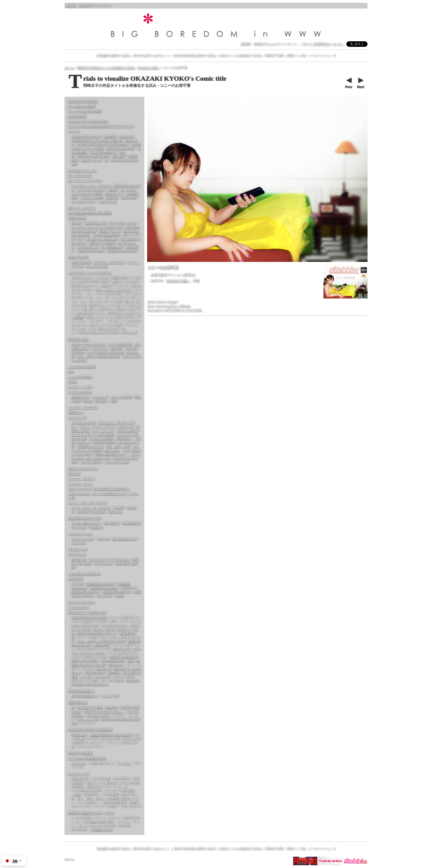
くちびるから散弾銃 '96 (84, 573)
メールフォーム (319, 55)
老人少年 (116, 348)
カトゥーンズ (77, 417)
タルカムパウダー (98, 715)
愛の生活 (74, 473)
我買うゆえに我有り (84, 660)
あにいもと (112, 450)
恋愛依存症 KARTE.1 (85, 591)
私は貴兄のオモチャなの (84, 518)
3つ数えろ (96, 527)
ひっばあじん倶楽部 (81, 106)
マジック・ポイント (81, 478)
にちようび (103, 676)
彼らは (87, 400)
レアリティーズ (78, 773)
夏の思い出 (78, 559)
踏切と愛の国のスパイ (110, 454)
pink (71, 371)
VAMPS (118, 507)
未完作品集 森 (77, 702)
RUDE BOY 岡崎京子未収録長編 (90, 729)
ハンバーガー (110, 695)
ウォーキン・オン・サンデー (91, 185)
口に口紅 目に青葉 (89, 707)
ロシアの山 (104, 595)
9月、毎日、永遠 (118, 446)
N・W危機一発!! (112, 246)
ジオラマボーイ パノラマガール (89, 272)
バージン (74, 131)
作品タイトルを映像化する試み (241, 55)
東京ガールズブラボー (83, 468)
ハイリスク (78, 763)
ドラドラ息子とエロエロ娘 (105, 352)
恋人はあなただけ (124, 538)
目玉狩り (101, 400)
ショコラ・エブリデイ (83, 407)
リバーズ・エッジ (80, 483)
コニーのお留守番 (119, 344)
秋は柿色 (111, 707)
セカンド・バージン (81, 207)
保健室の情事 (77, 116)
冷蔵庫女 (114, 672)
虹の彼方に (112, 523)
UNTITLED (75, 578)
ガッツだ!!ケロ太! (80, 175)
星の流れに (124, 438)
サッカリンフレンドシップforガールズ (97, 227)
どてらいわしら (87, 246)
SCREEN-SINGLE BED (93, 156)
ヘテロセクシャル (80, 533)
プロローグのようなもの (87, 344)
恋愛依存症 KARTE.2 (117, 591)
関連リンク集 (296, 55)
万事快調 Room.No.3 (103, 587)
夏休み (113, 189)
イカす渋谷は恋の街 (106, 234)
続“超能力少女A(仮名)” (122, 250)
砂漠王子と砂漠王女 (123, 656)
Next (360, 82)
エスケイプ (125, 426)
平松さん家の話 (127, 430)
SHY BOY (119, 156)
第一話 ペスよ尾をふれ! (102, 238)
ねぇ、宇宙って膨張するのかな (98, 356)
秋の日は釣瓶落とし (81, 690)
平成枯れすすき (102, 829)
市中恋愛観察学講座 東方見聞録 (89, 213)
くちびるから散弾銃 (81, 366)
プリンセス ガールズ (91, 189)
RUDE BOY (79, 734)
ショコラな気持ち (80, 376)
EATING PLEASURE (120, 148)
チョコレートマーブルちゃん (109, 559)
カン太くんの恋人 (101, 438)
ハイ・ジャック (103, 430)
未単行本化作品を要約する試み (195, 55)
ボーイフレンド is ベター (85, 180)
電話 (113, 400)
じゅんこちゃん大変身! (86, 193)
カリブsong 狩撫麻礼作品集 (87, 758)
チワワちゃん (77, 554)
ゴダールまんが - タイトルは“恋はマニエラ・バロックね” (103, 495)
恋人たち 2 (103, 668)
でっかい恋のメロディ (86, 523)
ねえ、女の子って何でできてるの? (101, 641)
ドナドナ (86, 676)
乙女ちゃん (115, 511)
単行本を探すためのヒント (152, 55)
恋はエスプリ (114, 193)
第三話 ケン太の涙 (102, 242)
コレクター (78, 542)
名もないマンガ (91, 160)
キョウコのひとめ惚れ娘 (101, 126)
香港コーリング (110, 230)
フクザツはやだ (91, 462)
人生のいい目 (107, 201)
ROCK (72, 381)
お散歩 (119, 595)
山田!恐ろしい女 (95, 223)
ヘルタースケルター (81, 602)
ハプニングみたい (80, 392)
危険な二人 (75, 412)
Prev (349, 82)
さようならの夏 (97, 266)
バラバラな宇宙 (121, 397)
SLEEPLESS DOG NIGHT (89, 617)
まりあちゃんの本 (83, 422)
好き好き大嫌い (178, 281)
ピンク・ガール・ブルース (111, 629)
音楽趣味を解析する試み (113, 55)
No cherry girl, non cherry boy (88, 121)
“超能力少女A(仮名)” (91, 250)
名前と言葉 (129, 197)
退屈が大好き (77, 218)
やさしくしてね (87, 719)
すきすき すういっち (82, 170)
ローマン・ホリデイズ (109, 262)
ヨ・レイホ (128, 189)
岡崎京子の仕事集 (80, 753)
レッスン (124, 763)
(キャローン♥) (77, 549)
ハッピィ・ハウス (80, 386)
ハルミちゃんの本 (116, 462)
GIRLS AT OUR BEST (83, 101)
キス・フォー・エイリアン (113, 289)
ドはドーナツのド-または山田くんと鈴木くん (99, 488)
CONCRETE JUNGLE (86, 136)
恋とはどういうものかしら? (87, 612)
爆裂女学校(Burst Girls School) (110, 734)
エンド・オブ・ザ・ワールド (87, 502)
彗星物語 (110, 136)
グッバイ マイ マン (114, 625)
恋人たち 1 (116, 664)
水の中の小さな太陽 (91, 511)
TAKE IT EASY (78, 257)
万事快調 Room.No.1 (100, 584)
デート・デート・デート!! (97, 426)
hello (77, 794)
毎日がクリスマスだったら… (103, 711)
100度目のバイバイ (90, 446)
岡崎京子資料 (274, 55)
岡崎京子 (85, 6)
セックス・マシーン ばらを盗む (92, 434)
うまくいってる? (82, 538)
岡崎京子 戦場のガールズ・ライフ (91, 812)
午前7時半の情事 (103, 442)
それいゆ (103, 538)
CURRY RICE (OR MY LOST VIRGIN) (103, 144)
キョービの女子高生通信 (84, 111)
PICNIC (76, 223)
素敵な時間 (101, 644)
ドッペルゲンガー (83, 201)
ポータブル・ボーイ (123, 223)
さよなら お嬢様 (92, 197)
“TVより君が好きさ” (102, 152)
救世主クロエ (80, 397)
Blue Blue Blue (94, 672)
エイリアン (100, 348)
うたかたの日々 (78, 607)
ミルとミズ (100, 397)
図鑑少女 (112, 197)
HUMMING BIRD (113, 660)
